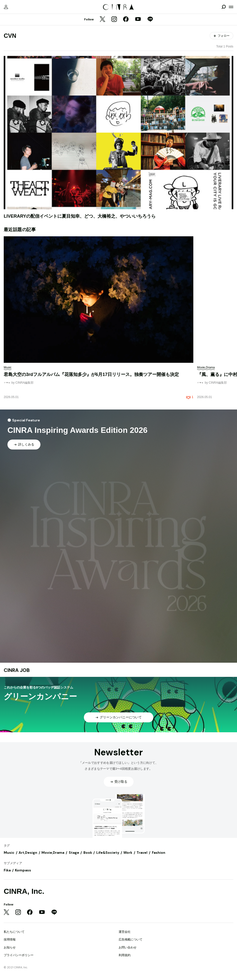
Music (9, 853)
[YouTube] (138, 20)
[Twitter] (102, 20)
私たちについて (14, 932)
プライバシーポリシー (19, 955)
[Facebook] (126, 20)
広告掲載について (131, 939)
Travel (142, 853)
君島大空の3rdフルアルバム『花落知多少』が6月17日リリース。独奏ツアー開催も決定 (91, 374)
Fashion (159, 853)
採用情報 (10, 939)
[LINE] (150, 20)
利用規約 (125, 955)
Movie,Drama (53, 853)
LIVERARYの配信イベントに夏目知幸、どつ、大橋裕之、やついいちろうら (80, 216)
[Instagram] (114, 20)
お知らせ (10, 947)
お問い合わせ (128, 947)
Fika (7, 870)
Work (128, 853)
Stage (74, 853)
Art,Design (28, 853)
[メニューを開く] (231, 7)
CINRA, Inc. (24, 891)
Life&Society (108, 853)
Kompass (23, 870)
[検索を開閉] (224, 7)
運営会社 (125, 932)
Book (88, 853)
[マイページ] (6, 7)
